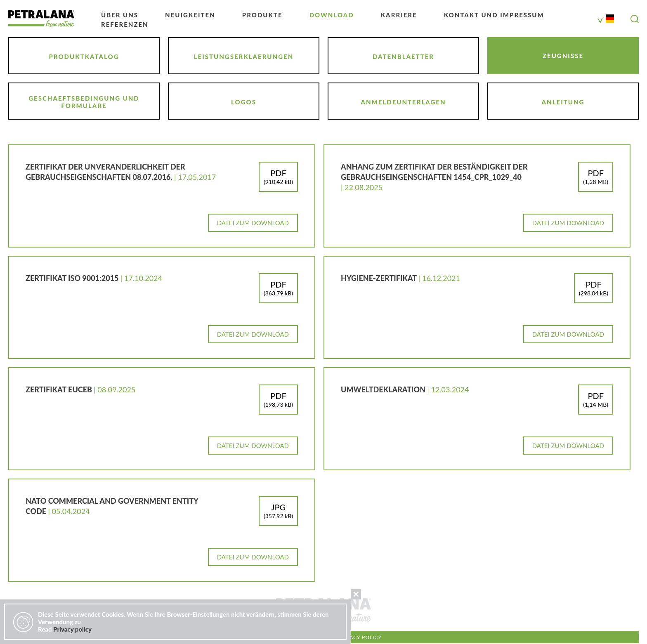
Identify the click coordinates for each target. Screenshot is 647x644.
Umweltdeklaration (384, 389)
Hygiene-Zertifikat (380, 278)
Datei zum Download (253, 223)
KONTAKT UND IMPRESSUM (494, 15)
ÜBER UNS (120, 15)
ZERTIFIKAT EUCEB (60, 389)
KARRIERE (399, 15)
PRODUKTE (262, 15)
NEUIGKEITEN (190, 15)
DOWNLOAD (332, 15)
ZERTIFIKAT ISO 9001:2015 (73, 278)
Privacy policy (360, 637)
